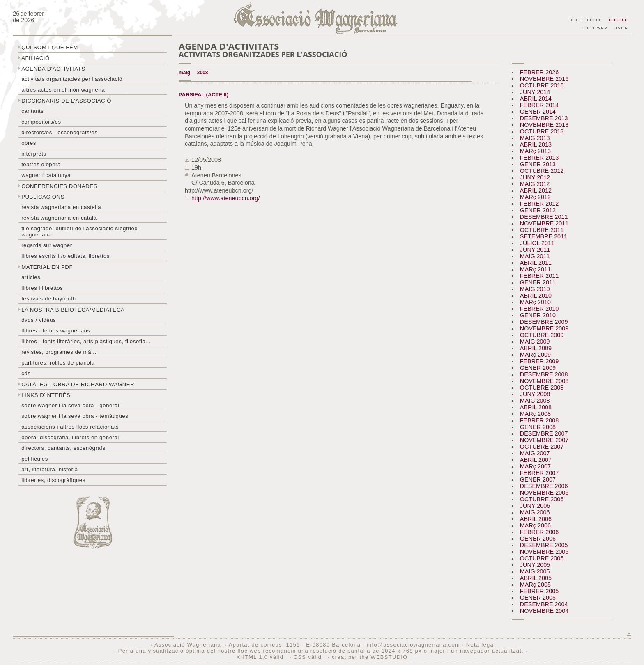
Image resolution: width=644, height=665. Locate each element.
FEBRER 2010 (539, 309)
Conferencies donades (59, 186)
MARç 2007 (535, 466)
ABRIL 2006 (536, 519)
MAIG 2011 (535, 256)
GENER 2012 (538, 210)
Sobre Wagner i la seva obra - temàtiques (75, 416)
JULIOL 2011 (537, 243)
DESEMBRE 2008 (544, 374)
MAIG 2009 (535, 342)
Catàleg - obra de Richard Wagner (78, 384)
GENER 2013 (538, 164)
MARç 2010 (535, 302)
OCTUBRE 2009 (542, 335)
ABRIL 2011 (536, 263)
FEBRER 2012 (539, 204)
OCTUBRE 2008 (542, 388)
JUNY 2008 (535, 394)
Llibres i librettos (42, 288)
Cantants (32, 111)
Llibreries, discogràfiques (53, 480)
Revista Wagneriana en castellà (61, 207)
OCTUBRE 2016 (542, 85)
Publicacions (43, 197)
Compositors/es (41, 122)
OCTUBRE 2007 (542, 447)
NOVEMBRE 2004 (544, 611)
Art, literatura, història (50, 469)
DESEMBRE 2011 (544, 217)
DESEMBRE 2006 (544, 486)
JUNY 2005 (535, 565)
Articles (31, 277)
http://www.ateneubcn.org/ (225, 198)
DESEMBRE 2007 (544, 433)
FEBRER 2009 (539, 361)
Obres (29, 143)
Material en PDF (47, 267)
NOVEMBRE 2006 (544, 493)
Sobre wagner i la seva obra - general (70, 405)
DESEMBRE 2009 (544, 322)
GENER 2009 (538, 368)
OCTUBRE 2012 (542, 171)
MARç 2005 (535, 585)
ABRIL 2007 (536, 460)
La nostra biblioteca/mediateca (73, 310)
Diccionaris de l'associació (66, 101)
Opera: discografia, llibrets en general (70, 437)
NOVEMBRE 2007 (544, 440)
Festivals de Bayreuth (49, 299)
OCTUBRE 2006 (542, 499)
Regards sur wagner (47, 245)
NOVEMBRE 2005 (544, 552)
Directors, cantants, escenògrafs (63, 448)
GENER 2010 (538, 315)
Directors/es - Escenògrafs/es (59, 132)
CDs (26, 373)
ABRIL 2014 (536, 99)
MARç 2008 (535, 414)
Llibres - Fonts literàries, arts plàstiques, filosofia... (86, 341)
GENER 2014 (538, 112)
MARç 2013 (535, 151)
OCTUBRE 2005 (542, 558)
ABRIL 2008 (536, 407)
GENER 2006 (538, 539)
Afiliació (36, 58)
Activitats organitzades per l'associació (72, 79)
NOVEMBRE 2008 (544, 381)
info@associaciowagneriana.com (413, 645)
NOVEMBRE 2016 (544, 79)
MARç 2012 (535, 197)
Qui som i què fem (50, 47)
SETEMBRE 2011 (544, 236)
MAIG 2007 (535, 453)
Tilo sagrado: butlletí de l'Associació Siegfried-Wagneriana (80, 232)
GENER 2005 (538, 598)
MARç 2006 (535, 525)
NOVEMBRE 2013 (544, 125)
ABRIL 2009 (536, 348)
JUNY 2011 (535, 250)
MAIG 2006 (535, 512)
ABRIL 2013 (536, 144)
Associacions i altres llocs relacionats (70, 427)
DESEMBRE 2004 (544, 604)
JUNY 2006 (535, 506)
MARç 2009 (535, 355)
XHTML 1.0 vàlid (261, 657)
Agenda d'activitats (53, 69)
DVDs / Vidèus (39, 320)
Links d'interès (46, 395)
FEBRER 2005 (539, 591)
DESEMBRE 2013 (544, 118)
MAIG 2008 (535, 401)
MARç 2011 (535, 269)
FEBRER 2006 (539, 532)
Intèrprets (34, 154)
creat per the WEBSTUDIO (370, 657)
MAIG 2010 (535, 289)
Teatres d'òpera (41, 164)
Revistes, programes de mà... (59, 352)
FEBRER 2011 (539, 276)
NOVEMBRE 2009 (544, 328)
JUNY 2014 (535, 92)
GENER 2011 (538, 282)
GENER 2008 (538, 427)
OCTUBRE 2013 (542, 131)
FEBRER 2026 (539, 72)
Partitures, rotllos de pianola (58, 363)
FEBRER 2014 (539, 105)
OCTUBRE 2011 (542, 230)
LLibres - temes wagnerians (56, 331)
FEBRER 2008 (539, 420)
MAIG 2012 (535, 184)
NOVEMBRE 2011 (544, 223)
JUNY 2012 (535, 177)
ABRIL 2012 (536, 190)
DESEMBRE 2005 (544, 545)
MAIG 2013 (535, 138)
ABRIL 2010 (536, 296)
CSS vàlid (309, 657)
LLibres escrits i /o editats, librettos (66, 256)
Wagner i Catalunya (46, 175)
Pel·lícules (35, 459)
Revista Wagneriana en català (59, 218)
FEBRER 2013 (539, 158)
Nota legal (481, 645)
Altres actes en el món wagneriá (63, 90)
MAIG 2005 (535, 571)
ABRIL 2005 (536, 578)
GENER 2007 (538, 479)
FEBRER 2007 (539, 473)
